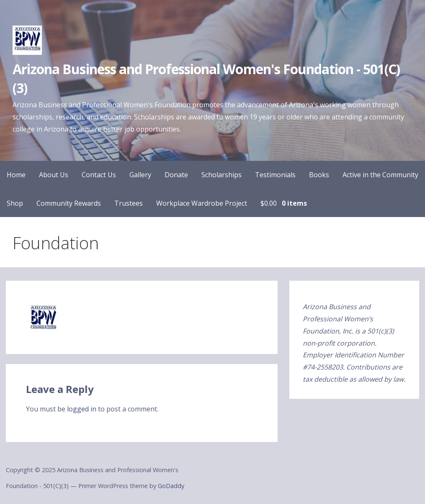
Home (16, 175)
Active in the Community (380, 175)
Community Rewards (69, 203)
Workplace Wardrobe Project (202, 203)
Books (319, 175)
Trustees (129, 203)
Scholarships (222, 175)
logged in (82, 409)
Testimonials (275, 175)
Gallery (140, 175)
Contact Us (99, 175)
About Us (54, 175)
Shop (15, 203)
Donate (176, 175)
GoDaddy (171, 486)
